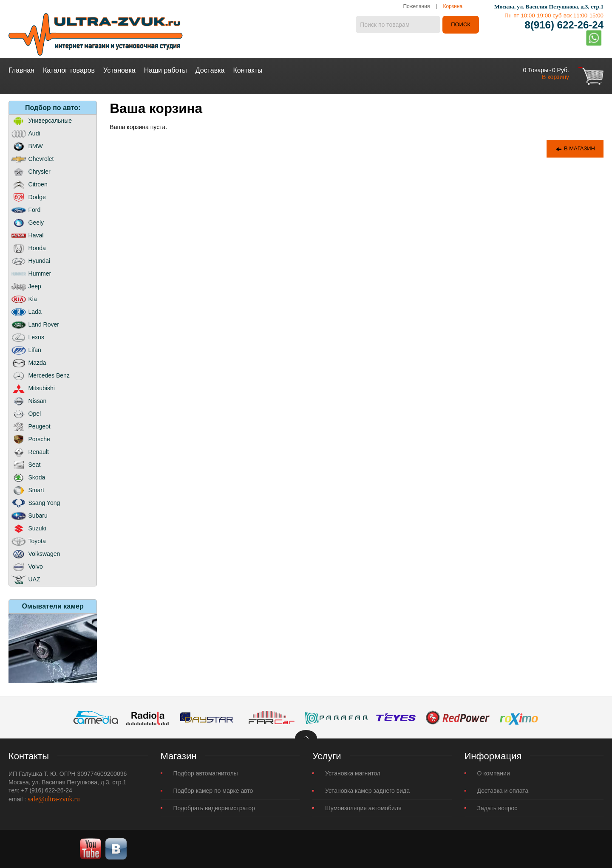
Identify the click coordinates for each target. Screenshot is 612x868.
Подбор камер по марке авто (213, 791)
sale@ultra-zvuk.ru (54, 799)
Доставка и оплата (503, 791)
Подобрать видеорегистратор (214, 808)
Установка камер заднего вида (367, 791)
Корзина (453, 6)
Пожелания (416, 6)
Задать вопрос (497, 808)
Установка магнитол (353, 773)
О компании (494, 773)
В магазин (575, 149)
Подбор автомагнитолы (206, 773)
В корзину (555, 77)
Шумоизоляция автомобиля (363, 808)
